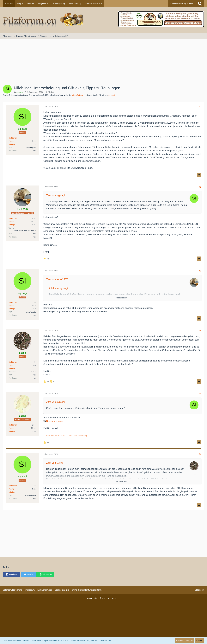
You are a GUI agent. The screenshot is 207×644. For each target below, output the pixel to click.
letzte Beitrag (78, 95)
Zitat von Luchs (55, 463)
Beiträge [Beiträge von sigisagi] (12, 144)
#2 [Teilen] (200, 187)
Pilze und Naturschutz (56, 436)
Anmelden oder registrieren (182, 3)
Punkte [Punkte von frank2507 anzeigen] (11, 222)
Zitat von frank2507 (57, 279)
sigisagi (111, 95)
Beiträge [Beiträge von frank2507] (12, 225)
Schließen (199, 640)
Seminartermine (54, 421)
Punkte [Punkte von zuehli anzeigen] (11, 428)
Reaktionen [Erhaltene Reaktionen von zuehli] (13, 425)
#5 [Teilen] (200, 394)
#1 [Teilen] (200, 107)
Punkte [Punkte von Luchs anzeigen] (11, 365)
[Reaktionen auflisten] (47, 259)
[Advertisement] (104, 63)
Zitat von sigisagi (56, 195)
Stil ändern (200, 590)
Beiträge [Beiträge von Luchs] (12, 368)
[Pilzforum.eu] (103, 20)
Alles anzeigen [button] (122, 298)
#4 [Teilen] (200, 330)
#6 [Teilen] (200, 454)
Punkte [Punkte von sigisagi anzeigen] (11, 141)
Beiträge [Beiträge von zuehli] (12, 431)
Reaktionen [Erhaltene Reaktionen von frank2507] (13, 218)
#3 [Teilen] (200, 271)
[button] (11, 575)
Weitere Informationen (185, 640)
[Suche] (200, 3)
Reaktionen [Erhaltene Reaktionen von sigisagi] (13, 138)
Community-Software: (104, 598)
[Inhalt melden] (199, 175)
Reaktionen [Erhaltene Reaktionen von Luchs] (13, 362)
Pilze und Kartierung (78, 436)
